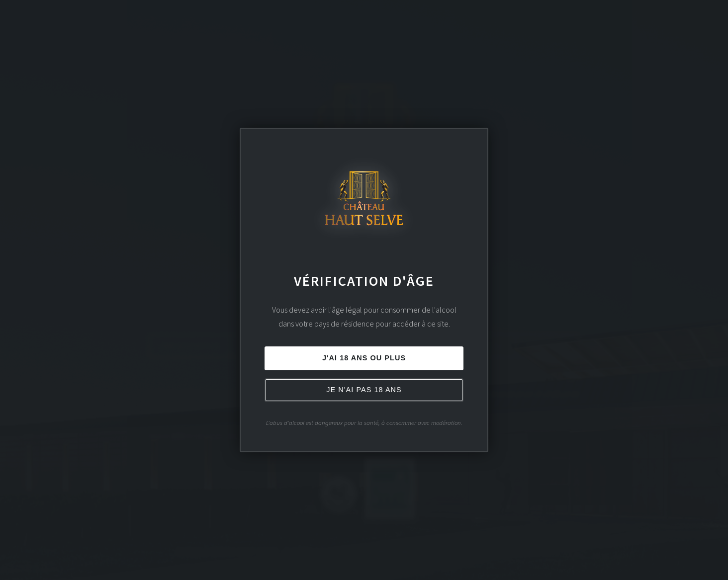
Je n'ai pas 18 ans (364, 390)
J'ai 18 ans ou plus (364, 358)
